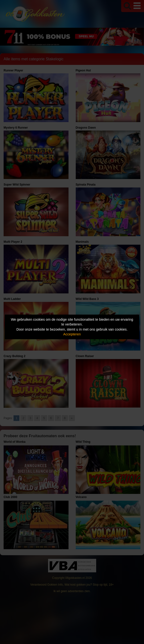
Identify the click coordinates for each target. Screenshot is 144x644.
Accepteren (72, 334)
